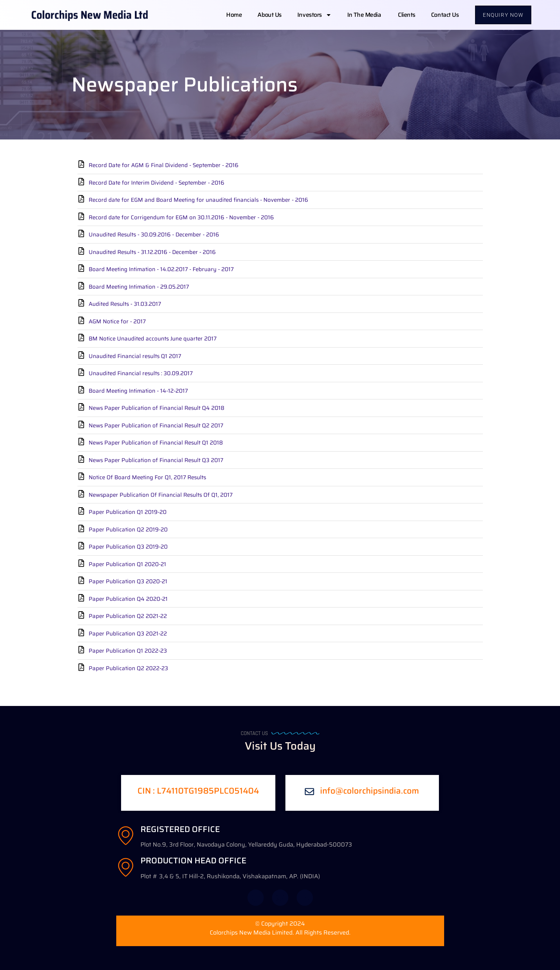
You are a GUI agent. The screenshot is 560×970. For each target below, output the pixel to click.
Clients (407, 15)
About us (269, 15)
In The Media (365, 15)
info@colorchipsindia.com (370, 791)
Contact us (445, 15)
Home (234, 15)
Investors (314, 15)
